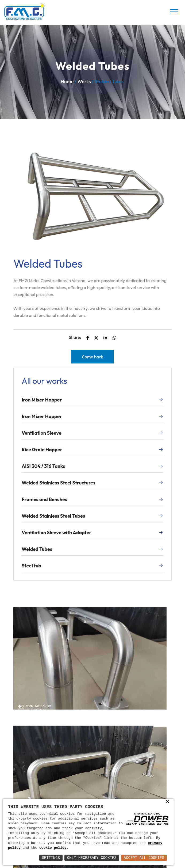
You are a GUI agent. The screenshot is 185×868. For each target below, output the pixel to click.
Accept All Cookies (144, 858)
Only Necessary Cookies (92, 858)
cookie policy (53, 848)
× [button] (167, 802)
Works (84, 82)
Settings (51, 858)
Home (67, 82)
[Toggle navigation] (174, 12)
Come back (92, 357)
